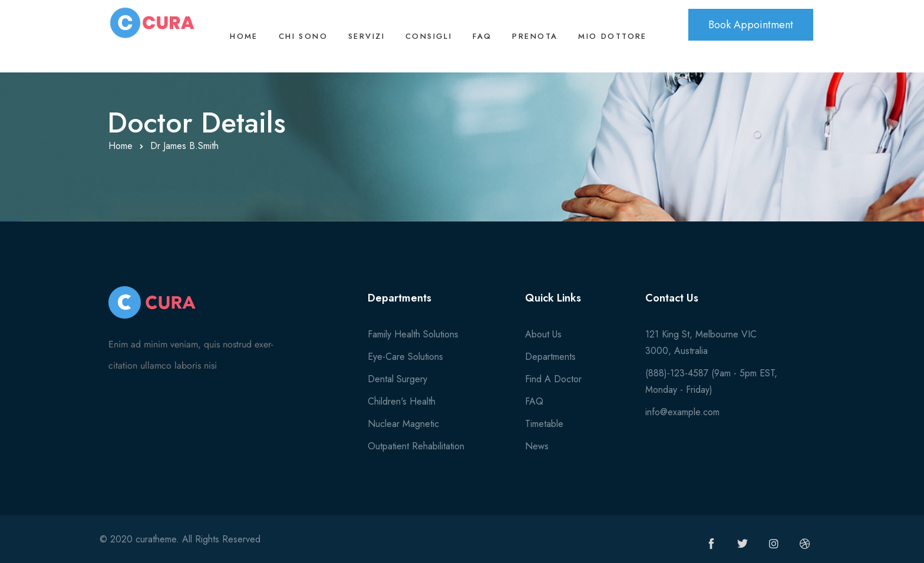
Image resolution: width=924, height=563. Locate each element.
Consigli (429, 36)
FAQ (482, 36)
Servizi (367, 36)
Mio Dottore (613, 36)
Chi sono (303, 36)
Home (244, 36)
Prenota (535, 36)
